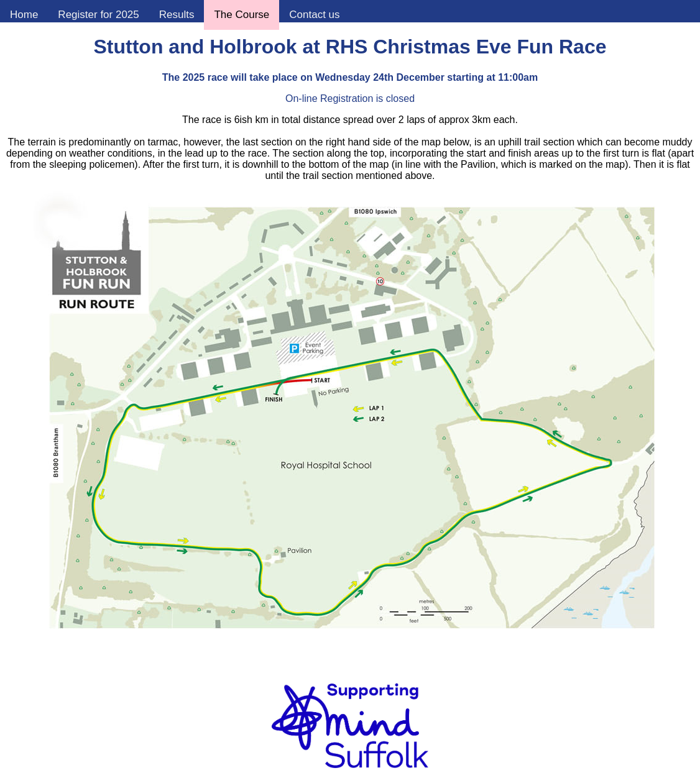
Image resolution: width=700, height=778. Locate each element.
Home (24, 15)
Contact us (314, 15)
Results (177, 15)
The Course (242, 15)
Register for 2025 (98, 15)
